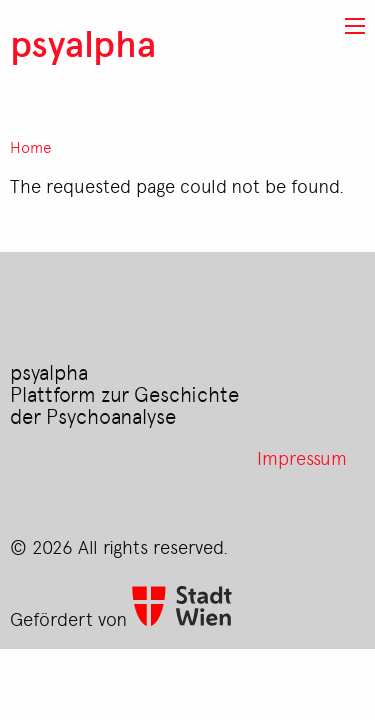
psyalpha (83, 42)
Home (31, 147)
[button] (355, 26)
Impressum (302, 457)
